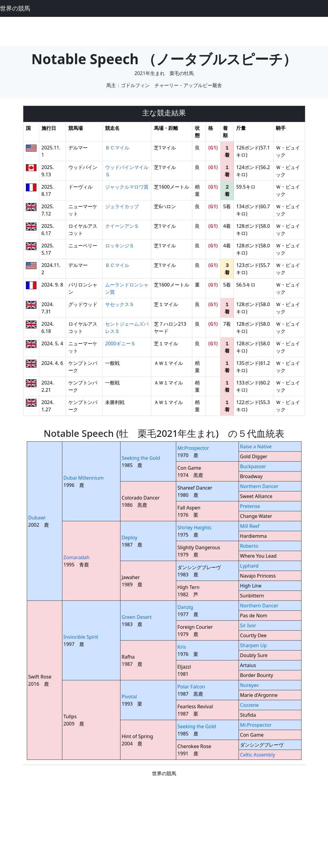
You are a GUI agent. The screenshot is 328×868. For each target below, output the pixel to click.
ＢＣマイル (117, 148)
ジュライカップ (122, 206)
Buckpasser (253, 466)
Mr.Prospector (193, 448)
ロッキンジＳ (120, 246)
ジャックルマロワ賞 (127, 187)
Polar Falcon (191, 687)
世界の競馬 (15, 8)
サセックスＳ (120, 304)
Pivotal (129, 697)
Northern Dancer (259, 486)
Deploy (130, 537)
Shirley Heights (194, 528)
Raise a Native (256, 447)
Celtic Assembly (258, 755)
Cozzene (250, 705)
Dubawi (37, 518)
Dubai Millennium (84, 478)
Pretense (250, 506)
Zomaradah (77, 557)
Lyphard (249, 566)
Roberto (249, 546)
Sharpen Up (253, 645)
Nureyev (249, 685)
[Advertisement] (164, 30)
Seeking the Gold (141, 458)
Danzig (185, 607)
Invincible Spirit (81, 637)
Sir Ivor (248, 625)
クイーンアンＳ (122, 226)
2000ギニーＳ (120, 343)
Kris (182, 647)
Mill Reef (250, 526)
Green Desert (137, 617)
